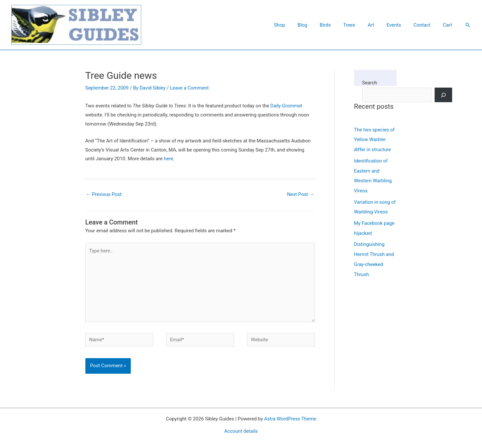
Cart (449, 25)
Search (370, 83)
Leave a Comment (190, 88)
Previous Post (104, 194)
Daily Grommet (286, 106)
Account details (241, 432)
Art (380, 25)
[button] (468, 25)
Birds (340, 25)
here (169, 159)
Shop (300, 25)
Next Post (300, 194)
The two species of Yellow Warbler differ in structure (375, 139)
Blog (320, 25)
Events (401, 25)
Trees (361, 25)
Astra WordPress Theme (290, 420)
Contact (426, 25)
